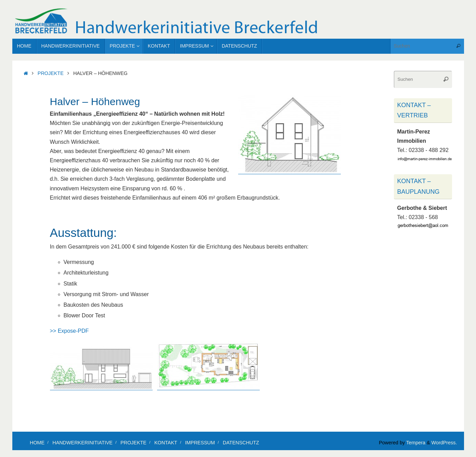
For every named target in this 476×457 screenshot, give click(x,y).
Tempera (416, 443)
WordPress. (444, 443)
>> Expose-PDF (69, 331)
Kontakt (166, 443)
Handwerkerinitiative (82, 443)
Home (37, 443)
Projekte (51, 73)
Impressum (200, 443)
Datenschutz (241, 443)
